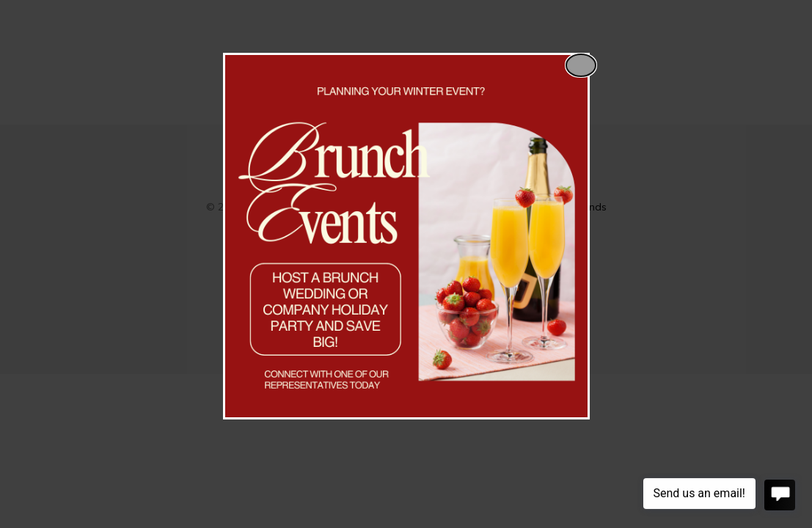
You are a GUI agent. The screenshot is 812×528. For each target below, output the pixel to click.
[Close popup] (581, 65)
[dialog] (406, 236)
